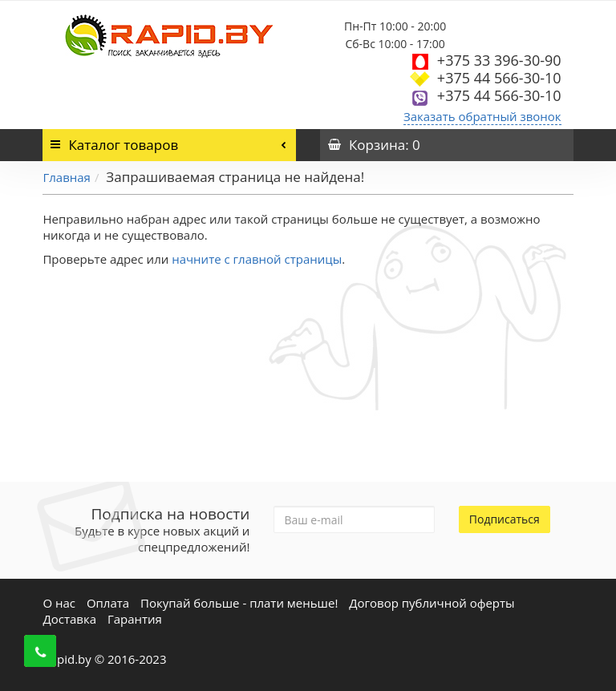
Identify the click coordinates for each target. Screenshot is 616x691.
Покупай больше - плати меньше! (239, 603)
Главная (66, 177)
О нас (59, 603)
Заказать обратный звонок (482, 116)
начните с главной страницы (257, 259)
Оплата (108, 603)
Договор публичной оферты (432, 603)
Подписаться (505, 519)
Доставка (69, 619)
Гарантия (135, 619)
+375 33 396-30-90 (499, 60)
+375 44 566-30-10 (499, 78)
